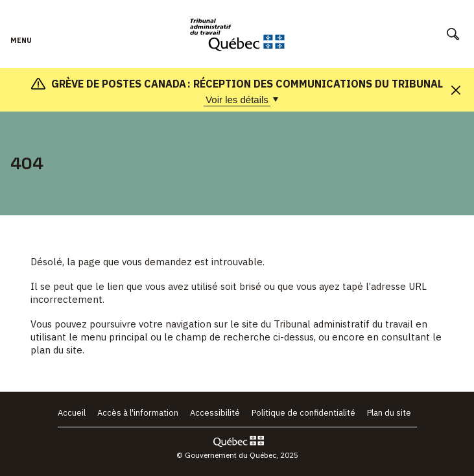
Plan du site (389, 413)
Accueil (72, 413)
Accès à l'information (138, 413)
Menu (21, 47)
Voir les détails (238, 100)
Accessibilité (215, 413)
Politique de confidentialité (303, 413)
